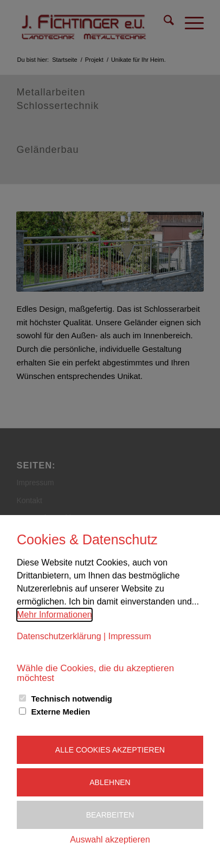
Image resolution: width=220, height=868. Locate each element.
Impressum (130, 636)
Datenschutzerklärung (59, 636)
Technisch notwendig (71, 699)
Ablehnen (110, 782)
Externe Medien (60, 712)
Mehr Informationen (54, 615)
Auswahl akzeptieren (110, 840)
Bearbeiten (110, 815)
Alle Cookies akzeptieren (110, 750)
